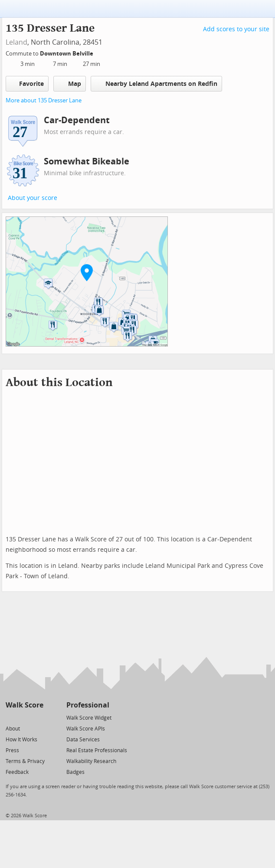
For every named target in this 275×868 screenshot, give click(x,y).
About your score (33, 198)
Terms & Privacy (25, 761)
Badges (75, 772)
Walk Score (25, 705)
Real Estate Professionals (97, 750)
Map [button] (70, 84)
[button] (87, 272)
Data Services (83, 740)
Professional (88, 705)
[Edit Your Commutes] (99, 52)
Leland (16, 42)
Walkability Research (91, 761)
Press (12, 750)
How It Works (21, 740)
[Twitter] (11, 717)
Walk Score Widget (89, 718)
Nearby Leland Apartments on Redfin (156, 84)
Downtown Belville (67, 54)
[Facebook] (24, 717)
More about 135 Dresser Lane (44, 100)
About (13, 729)
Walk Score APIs (86, 729)
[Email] (38, 717)
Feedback (17, 772)
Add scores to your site (236, 29)
